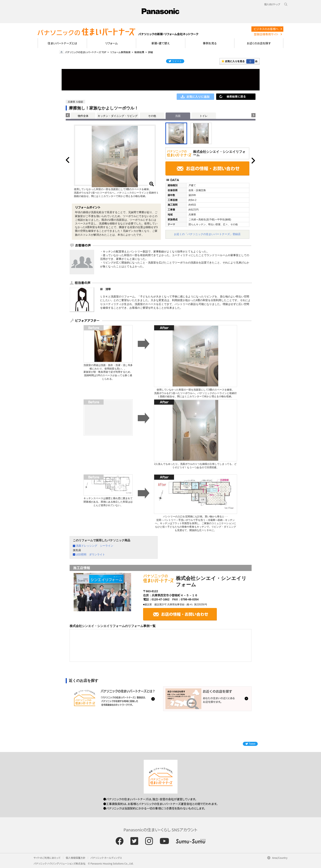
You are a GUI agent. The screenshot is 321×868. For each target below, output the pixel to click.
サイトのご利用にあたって (47, 858)
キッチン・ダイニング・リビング (118, 116)
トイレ (204, 116)
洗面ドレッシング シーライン (95, 546)
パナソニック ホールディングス (106, 858)
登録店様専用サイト (266, 34)
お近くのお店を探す (259, 43)
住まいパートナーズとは (62, 43)
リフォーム (111, 43)
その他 (152, 116)
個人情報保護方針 (76, 858)
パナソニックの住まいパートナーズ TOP (86, 52)
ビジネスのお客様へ (266, 29)
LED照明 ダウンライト (90, 554)
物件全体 (83, 116)
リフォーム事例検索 (120, 52)
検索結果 (139, 52)
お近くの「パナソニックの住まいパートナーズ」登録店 (207, 234)
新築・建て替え (161, 43)
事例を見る (210, 43)
